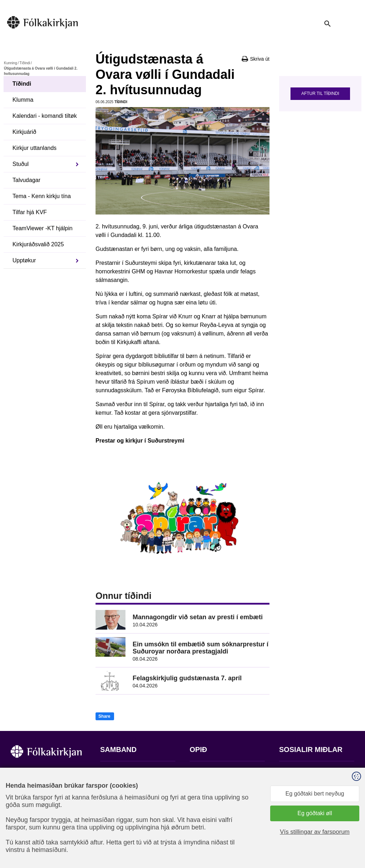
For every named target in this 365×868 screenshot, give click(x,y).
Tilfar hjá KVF (30, 212)
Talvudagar (26, 180)
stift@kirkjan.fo (119, 821)
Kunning (11, 63)
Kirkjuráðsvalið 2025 (38, 244)
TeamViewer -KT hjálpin (42, 228)
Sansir (348, 833)
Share (104, 716)
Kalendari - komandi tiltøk (45, 116)
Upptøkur (24, 260)
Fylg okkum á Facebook (309, 771)
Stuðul (20, 164)
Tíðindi (25, 63)
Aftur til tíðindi (320, 94)
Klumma (23, 100)
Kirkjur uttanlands (35, 148)
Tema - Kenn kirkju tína (42, 196)
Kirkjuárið (24, 132)
